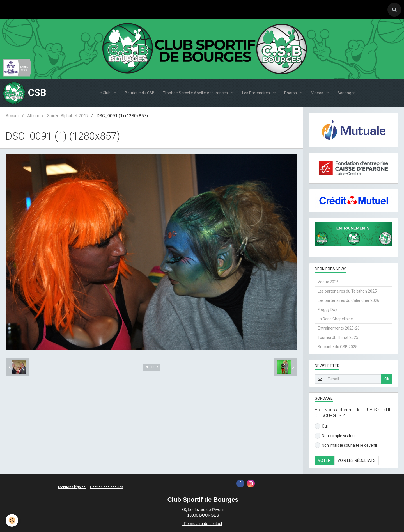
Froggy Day (327, 310)
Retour (151, 367)
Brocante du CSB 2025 (338, 347)
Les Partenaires (256, 93)
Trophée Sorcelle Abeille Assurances (196, 93)
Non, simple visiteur (335, 436)
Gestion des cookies (107, 487)
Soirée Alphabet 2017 (68, 116)
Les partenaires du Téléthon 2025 (347, 291)
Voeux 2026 (328, 282)
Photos (291, 93)
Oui (321, 426)
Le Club (105, 93)
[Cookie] (12, 520)
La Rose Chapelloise (335, 319)
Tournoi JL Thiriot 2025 (338, 337)
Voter (324, 460)
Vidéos (318, 93)
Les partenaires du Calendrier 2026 (348, 300)
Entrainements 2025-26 (339, 328)
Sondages (346, 93)
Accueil (12, 116)
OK (387, 379)
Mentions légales (72, 487)
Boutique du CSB (140, 93)
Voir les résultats (357, 460)
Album (33, 116)
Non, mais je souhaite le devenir (346, 445)
